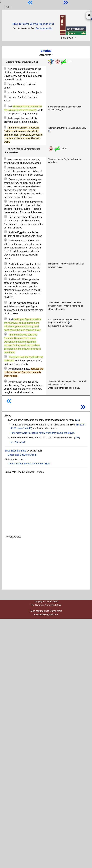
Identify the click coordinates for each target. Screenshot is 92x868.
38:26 (13, 428)
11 (6, 201)
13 (6, 232)
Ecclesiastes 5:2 (44, 28)
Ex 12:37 (81, 425)
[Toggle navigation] (8, 7)
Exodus (46, 51)
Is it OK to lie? (18, 442)
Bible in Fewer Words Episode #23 (33, 24)
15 (6, 263)
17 (6, 302)
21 (6, 368)
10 (6, 179)
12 (6, 216)
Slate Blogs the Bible (15, 451)
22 (6, 381)
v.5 (77, 420)
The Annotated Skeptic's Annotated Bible (29, 464)
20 (6, 356)
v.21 (77, 438)
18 (6, 319)
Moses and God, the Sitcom (22, 455)
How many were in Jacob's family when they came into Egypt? (43, 433)
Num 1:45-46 (24, 428)
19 (6, 334)
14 (6, 240)
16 (6, 279)
